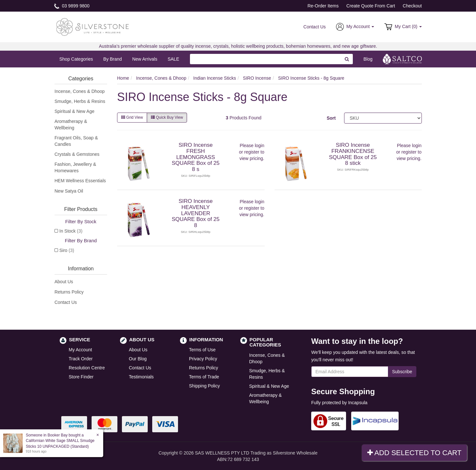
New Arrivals (145, 59)
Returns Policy (69, 292)
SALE (174, 59)
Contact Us (315, 27)
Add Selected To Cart (414, 453)
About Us (64, 282)
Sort (331, 118)
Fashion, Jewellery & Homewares (75, 167)
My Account (80, 350)
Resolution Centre (87, 368)
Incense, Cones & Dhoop (80, 91)
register (252, 152)
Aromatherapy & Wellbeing (71, 125)
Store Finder (81, 377)
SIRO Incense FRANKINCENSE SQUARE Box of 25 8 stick (353, 154)
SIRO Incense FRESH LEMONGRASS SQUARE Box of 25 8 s (195, 157)
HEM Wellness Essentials (80, 181)
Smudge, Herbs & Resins (80, 101)
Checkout (412, 6)
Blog (368, 59)
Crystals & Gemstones (77, 154)
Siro (67, 250)
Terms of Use (202, 350)
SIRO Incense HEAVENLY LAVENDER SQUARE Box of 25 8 (195, 213)
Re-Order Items (323, 6)
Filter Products (81, 209)
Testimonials (141, 377)
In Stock (71, 231)
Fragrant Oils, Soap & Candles (76, 141)
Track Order (81, 359)
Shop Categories (76, 59)
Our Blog (138, 359)
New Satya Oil (69, 191)
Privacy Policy (203, 359)
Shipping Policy (204, 386)
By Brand (113, 59)
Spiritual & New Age (74, 111)
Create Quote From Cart (371, 6)
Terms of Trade (204, 377)
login (260, 145)
